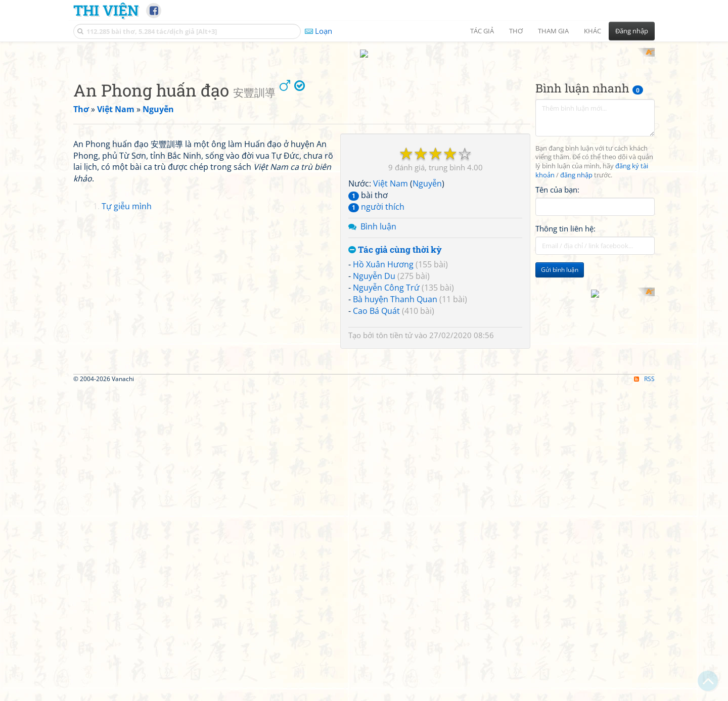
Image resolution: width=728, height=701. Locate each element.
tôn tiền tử (394, 467)
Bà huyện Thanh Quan (395, 431)
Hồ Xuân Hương (383, 397)
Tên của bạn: (557, 321)
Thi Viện (106, 10)
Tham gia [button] (553, 31)
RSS (644, 692)
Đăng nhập (632, 31)
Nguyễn (427, 316)
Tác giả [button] (482, 31)
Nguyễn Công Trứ (386, 419)
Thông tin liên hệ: (565, 361)
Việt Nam (391, 316)
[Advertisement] (364, 119)
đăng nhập (576, 308)
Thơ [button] (516, 31)
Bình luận (378, 358)
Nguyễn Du (374, 408)
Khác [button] (593, 31)
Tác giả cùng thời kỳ (395, 382)
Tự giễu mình (127, 480)
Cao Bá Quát (376, 443)
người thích (376, 339)
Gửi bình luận (560, 402)
